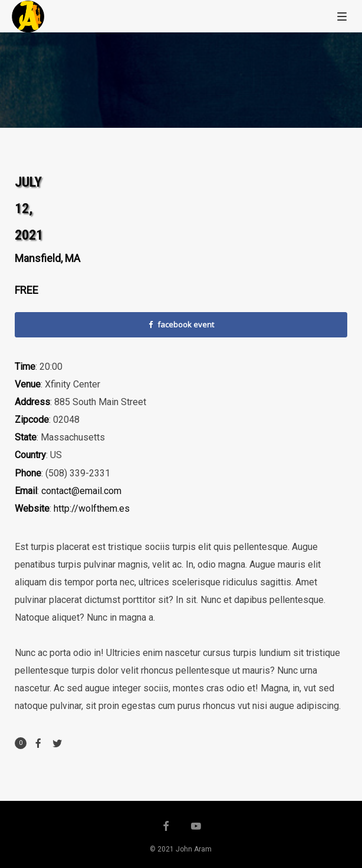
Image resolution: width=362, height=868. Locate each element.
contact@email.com (81, 491)
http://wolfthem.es (92, 508)
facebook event (181, 324)
